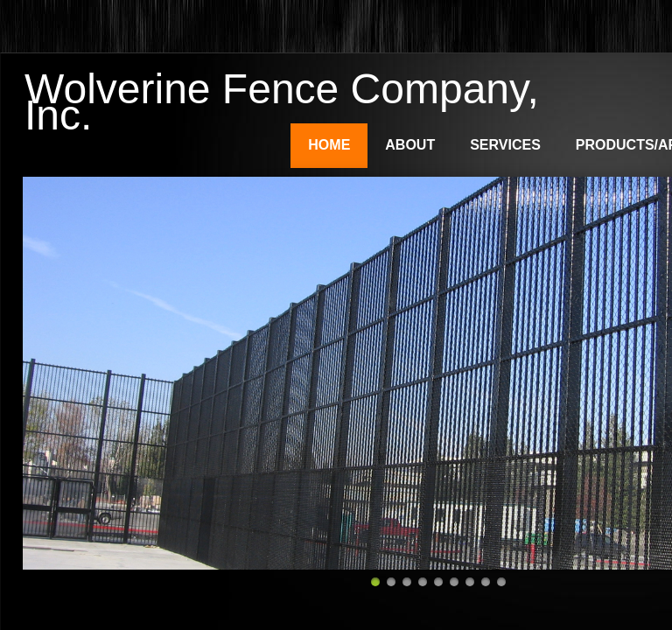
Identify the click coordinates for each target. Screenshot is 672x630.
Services (505, 145)
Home (329, 145)
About (410, 145)
